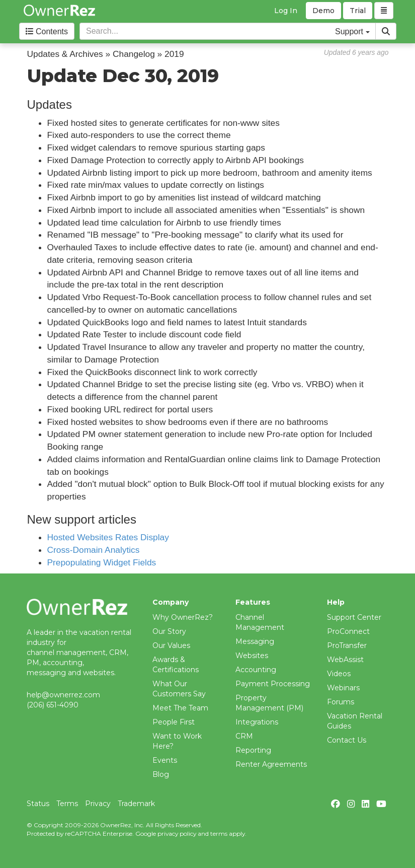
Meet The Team (180, 708)
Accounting (256, 670)
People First (174, 722)
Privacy (98, 804)
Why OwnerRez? (183, 617)
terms (219, 834)
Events (165, 760)
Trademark (136, 804)
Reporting (253, 750)
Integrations (257, 722)
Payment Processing (273, 684)
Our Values (171, 645)
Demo (323, 11)
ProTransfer (347, 645)
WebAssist (345, 660)
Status (38, 804)
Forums (341, 702)
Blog (161, 774)
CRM (244, 736)
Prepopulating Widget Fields (102, 562)
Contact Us (347, 740)
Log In (286, 11)
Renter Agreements (271, 764)
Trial (358, 11)
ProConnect (348, 631)
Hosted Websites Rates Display (108, 537)
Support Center (354, 617)
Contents (47, 31)
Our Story (169, 631)
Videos (339, 674)
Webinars (343, 688)
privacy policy (177, 834)
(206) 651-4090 (53, 705)
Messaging (255, 641)
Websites (252, 656)
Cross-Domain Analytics (94, 550)
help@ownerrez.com (63, 695)
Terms (67, 804)
